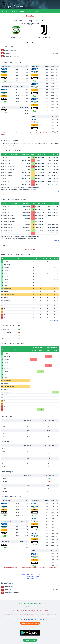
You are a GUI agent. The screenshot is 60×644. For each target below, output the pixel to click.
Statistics (23, 11)
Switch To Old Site (30, 640)
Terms (30, 607)
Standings (13, 11)
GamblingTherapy (31, 619)
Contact (37, 607)
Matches (4, 11)
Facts (30, 11)
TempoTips (30, 16)
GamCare (42, 619)
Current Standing (54, 321)
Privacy (23, 607)
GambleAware (19, 619)
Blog (37, 11)
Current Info (56, 192)
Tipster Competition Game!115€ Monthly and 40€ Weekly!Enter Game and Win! (30, 576)
